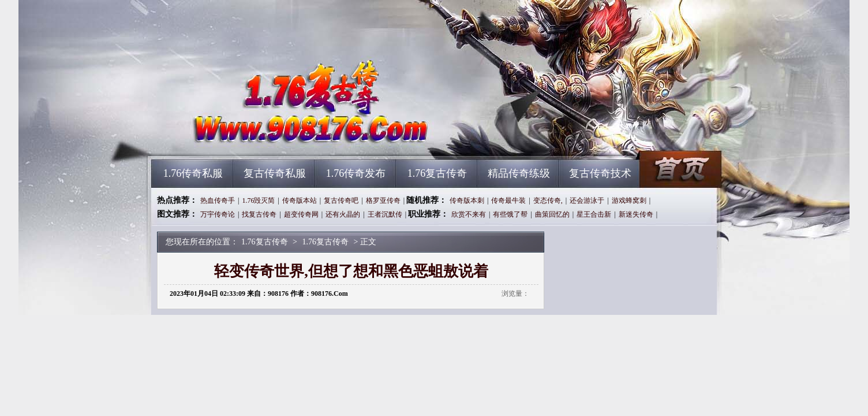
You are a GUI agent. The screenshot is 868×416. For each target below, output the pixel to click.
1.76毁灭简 (258, 200)
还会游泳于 (587, 200)
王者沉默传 (385, 214)
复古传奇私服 (275, 173)
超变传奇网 (301, 214)
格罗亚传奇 (383, 200)
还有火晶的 (343, 214)
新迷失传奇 (636, 214)
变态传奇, (548, 200)
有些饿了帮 (510, 214)
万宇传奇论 (218, 214)
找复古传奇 (259, 214)
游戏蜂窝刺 (629, 200)
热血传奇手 (218, 200)
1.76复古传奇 (261, 139)
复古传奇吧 (341, 200)
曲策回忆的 (552, 214)
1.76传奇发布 (356, 173)
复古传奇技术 (600, 173)
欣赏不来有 (469, 214)
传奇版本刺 (467, 200)
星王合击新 (594, 214)
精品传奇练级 (519, 173)
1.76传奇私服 (193, 173)
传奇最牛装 (508, 200)
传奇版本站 (300, 200)
